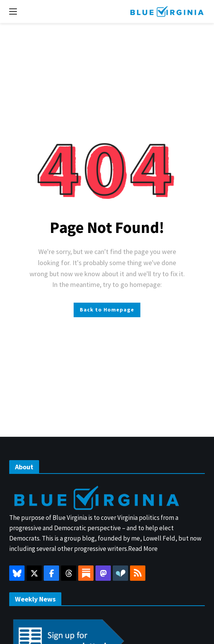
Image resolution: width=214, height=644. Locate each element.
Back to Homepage (107, 310)
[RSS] (138, 573)
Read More (143, 549)
